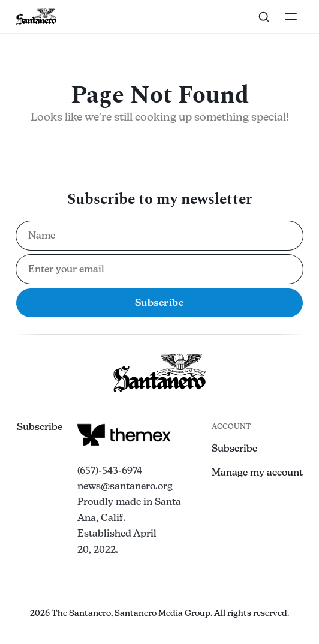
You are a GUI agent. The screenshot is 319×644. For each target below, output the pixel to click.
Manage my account (257, 472)
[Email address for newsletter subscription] (160, 269)
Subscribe (40, 427)
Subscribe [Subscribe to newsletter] (160, 303)
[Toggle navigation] (291, 17)
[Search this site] (264, 17)
